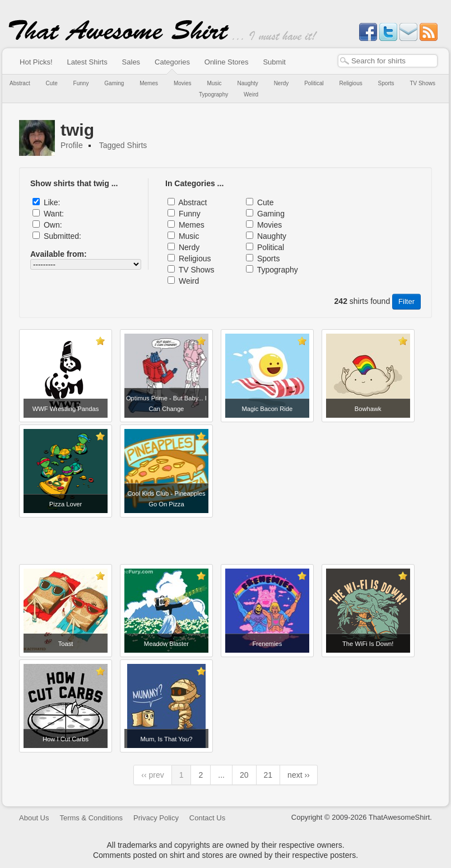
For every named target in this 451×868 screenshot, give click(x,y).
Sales (131, 62)
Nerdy (282, 83)
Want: (54, 214)
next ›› (299, 775)
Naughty (247, 83)
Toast (66, 644)
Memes (149, 83)
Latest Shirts (87, 62)
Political (314, 83)
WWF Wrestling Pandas (66, 409)
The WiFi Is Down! (368, 644)
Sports (386, 83)
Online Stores (227, 62)
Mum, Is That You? (166, 739)
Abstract (20, 83)
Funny (81, 83)
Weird (251, 94)
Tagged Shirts (123, 145)
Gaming (114, 83)
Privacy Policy (156, 818)
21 (268, 775)
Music (214, 83)
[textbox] (388, 61)
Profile (72, 145)
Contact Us (207, 818)
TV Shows (422, 83)
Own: (53, 225)
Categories (172, 62)
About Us (34, 818)
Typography (213, 94)
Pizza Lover (66, 504)
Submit (274, 62)
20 (244, 775)
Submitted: (62, 236)
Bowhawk (368, 409)
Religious (351, 83)
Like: (52, 202)
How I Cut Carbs (66, 739)
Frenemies (267, 644)
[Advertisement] (226, 537)
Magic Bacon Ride (267, 409)
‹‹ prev (152, 775)
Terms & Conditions (91, 818)
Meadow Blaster (166, 644)
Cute (52, 83)
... (221, 775)
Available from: (59, 254)
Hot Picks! (36, 62)
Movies (183, 83)
